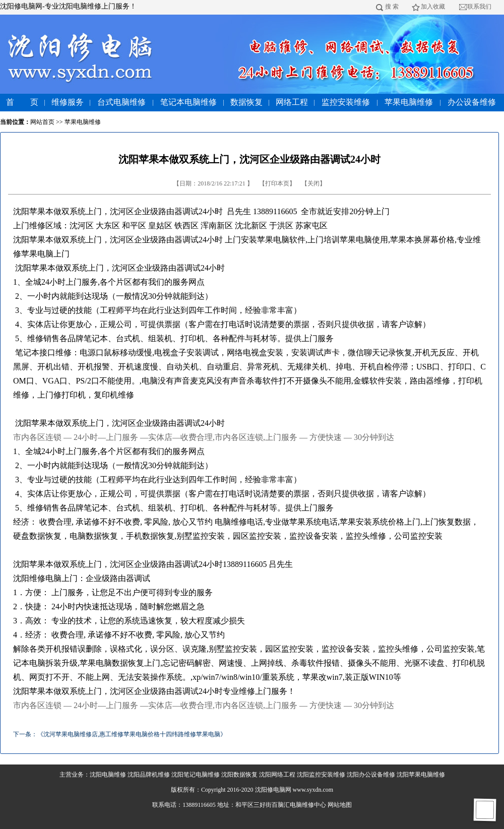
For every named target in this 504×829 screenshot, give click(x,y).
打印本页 (277, 183)
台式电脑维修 (121, 102)
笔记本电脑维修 (188, 102)
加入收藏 (433, 7)
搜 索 (392, 7)
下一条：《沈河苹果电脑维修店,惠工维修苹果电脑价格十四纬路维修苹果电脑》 (120, 734)
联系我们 (479, 7)
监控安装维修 (346, 102)
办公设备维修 (472, 102)
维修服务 (68, 102)
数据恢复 (246, 102)
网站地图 (340, 805)
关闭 (313, 183)
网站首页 (42, 122)
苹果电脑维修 (409, 102)
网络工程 (292, 102)
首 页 (22, 102)
